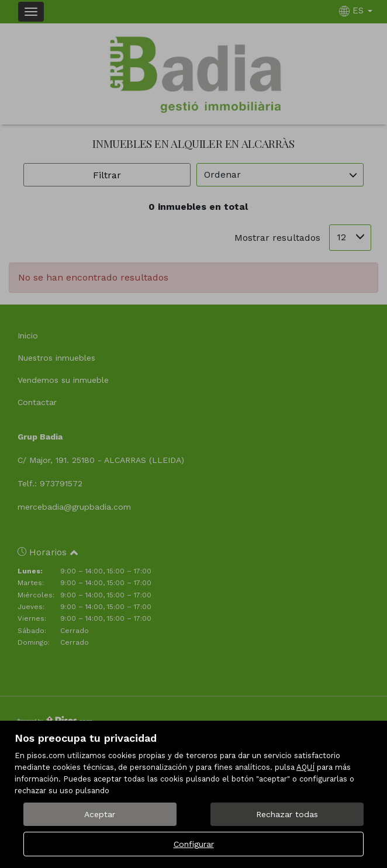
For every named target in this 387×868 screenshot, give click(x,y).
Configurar (194, 844)
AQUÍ (305, 767)
